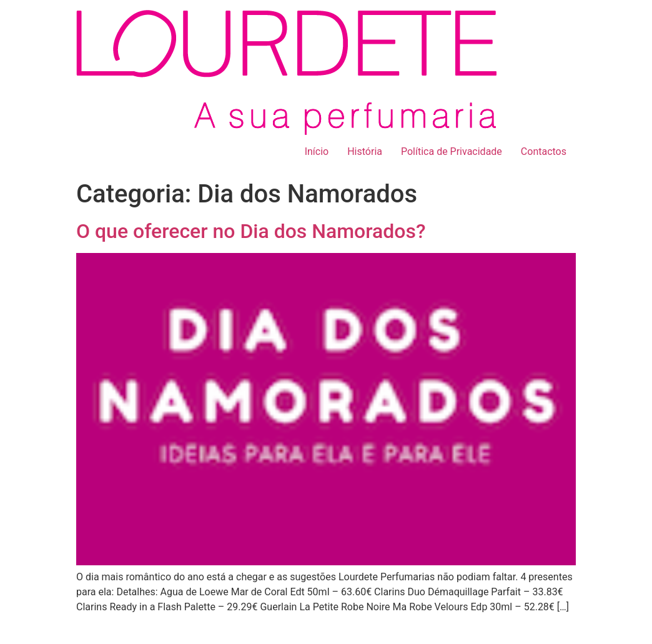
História (365, 151)
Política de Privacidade (452, 151)
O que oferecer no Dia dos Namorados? (251, 231)
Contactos (544, 151)
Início (317, 151)
